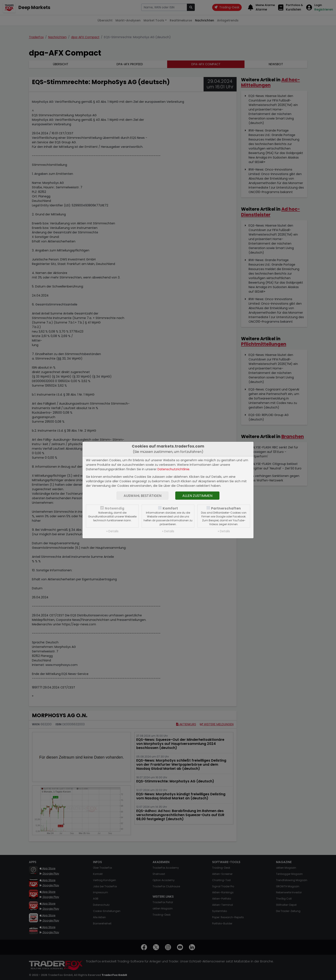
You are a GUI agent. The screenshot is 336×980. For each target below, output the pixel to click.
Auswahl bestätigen (142, 496)
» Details (112, 531)
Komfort (170, 508)
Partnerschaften (226, 508)
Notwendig (115, 508)
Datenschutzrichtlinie (173, 469)
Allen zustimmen (197, 496)
